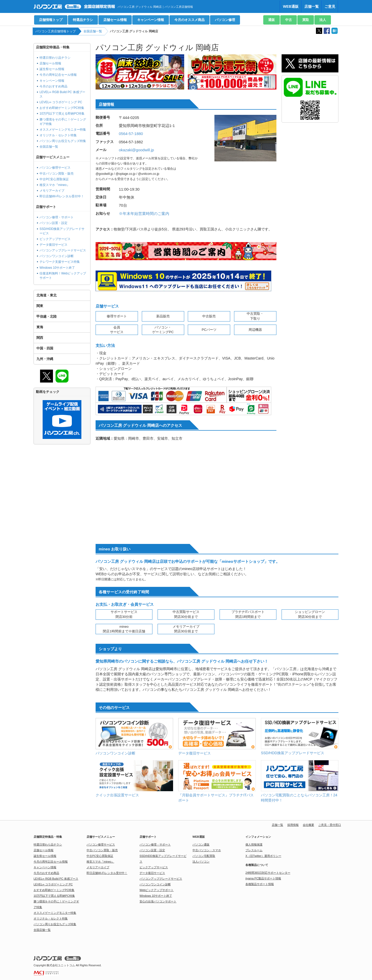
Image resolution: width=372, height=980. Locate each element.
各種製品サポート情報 (260, 884)
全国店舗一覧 (93, 31)
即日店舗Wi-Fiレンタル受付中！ (62, 196)
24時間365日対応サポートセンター (268, 873)
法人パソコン (201, 862)
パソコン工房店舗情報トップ (56, 31)
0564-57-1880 (131, 134)
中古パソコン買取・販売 (57, 174)
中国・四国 (45, 348)
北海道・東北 (47, 295)
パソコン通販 (201, 844)
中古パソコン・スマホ (207, 850)
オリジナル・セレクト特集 (58, 135)
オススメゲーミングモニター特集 (63, 130)
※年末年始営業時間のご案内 (144, 214)
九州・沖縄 (45, 359)
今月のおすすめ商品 (53, 86)
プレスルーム (254, 850)
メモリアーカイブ (52, 191)
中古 (289, 20)
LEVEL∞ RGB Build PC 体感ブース (56, 879)
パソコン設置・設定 (53, 223)
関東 (40, 306)
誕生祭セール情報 (52, 69)
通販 (272, 20)
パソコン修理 (225, 20)
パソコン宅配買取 (204, 856)
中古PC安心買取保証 (54, 179)
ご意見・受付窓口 (330, 825)
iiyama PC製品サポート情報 (263, 878)
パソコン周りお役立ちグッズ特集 (63, 141)
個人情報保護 (254, 844)
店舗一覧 (312, 6)
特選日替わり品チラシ (55, 58)
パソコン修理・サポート (57, 217)
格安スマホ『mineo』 (55, 185)
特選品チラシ (83, 20)
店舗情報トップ (51, 20)
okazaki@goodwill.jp (136, 150)
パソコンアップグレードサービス (63, 250)
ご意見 (330, 6)
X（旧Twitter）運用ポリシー (263, 856)
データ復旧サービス (53, 245)
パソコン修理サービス (55, 168)
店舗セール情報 (115, 20)
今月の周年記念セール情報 (58, 75)
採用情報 (293, 825)
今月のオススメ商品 (189, 20)
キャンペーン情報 (151, 20)
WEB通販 (291, 6)
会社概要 (308, 825)
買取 (306, 20)
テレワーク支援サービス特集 (60, 262)
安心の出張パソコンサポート (158, 901)
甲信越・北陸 (47, 316)
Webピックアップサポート (157, 890)
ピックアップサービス (55, 239)
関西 (40, 338)
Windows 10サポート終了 (57, 268)
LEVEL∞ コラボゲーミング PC (61, 102)
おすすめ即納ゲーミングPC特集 (62, 108)
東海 (40, 327)
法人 (323, 20)
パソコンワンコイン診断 (57, 256)
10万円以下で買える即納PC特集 (62, 114)
